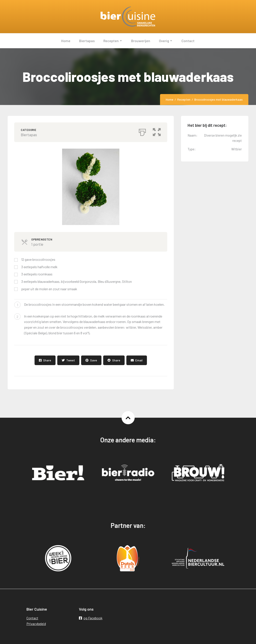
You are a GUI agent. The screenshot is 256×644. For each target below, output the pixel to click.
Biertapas (29, 135)
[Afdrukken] (142, 131)
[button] (157, 131)
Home (170, 99)
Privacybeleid (36, 624)
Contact (32, 618)
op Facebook (91, 618)
